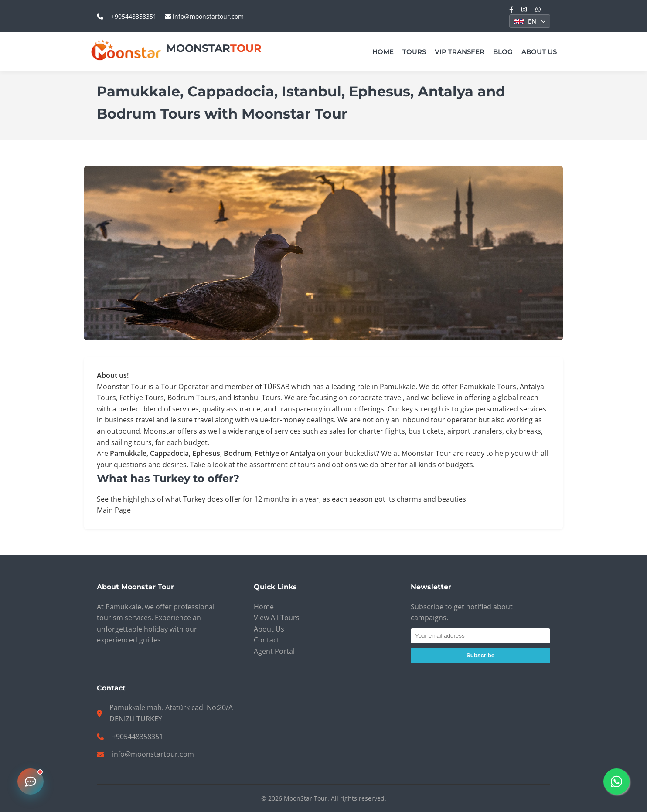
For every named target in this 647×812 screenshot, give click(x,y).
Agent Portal (274, 651)
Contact (267, 640)
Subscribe (480, 655)
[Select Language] (530, 21)
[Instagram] (524, 9)
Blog (503, 52)
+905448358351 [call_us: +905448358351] (134, 16)
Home (383, 52)
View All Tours (277, 618)
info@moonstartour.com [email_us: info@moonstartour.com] (204, 16)
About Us (539, 52)
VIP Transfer (460, 52)
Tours (414, 52)
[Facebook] (511, 9)
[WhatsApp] (538, 9)
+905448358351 (138, 737)
